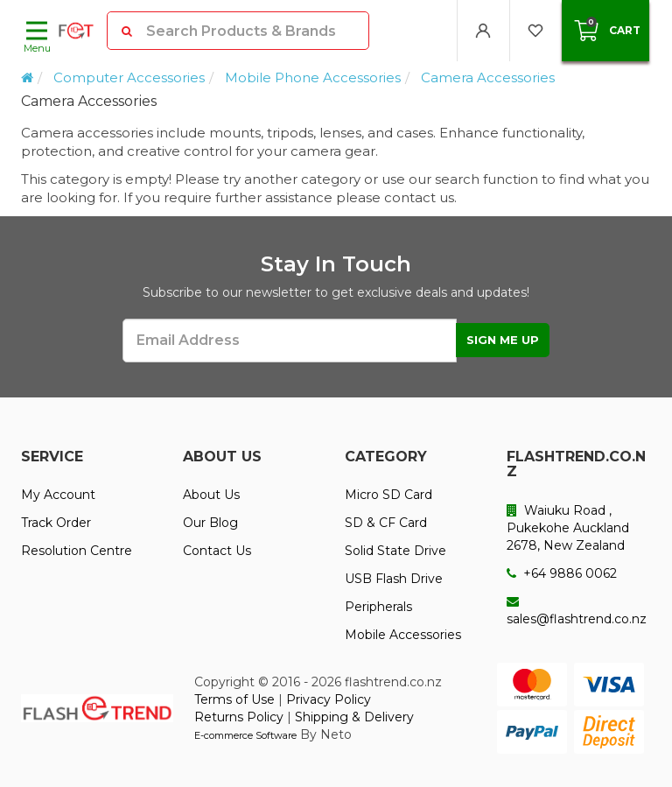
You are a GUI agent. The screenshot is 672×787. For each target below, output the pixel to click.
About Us (211, 495)
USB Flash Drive (394, 579)
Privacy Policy (329, 699)
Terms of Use (234, 699)
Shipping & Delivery (354, 717)
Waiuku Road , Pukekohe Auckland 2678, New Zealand (568, 528)
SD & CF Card (386, 523)
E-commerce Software (245, 735)
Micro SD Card (388, 495)
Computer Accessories (129, 77)
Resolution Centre (77, 551)
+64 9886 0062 (562, 573)
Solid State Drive (395, 551)
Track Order (56, 523)
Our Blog (210, 523)
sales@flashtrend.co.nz (577, 611)
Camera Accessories (488, 77)
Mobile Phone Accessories (313, 77)
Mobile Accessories (403, 635)
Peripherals (378, 607)
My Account (58, 495)
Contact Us (217, 551)
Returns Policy (239, 717)
